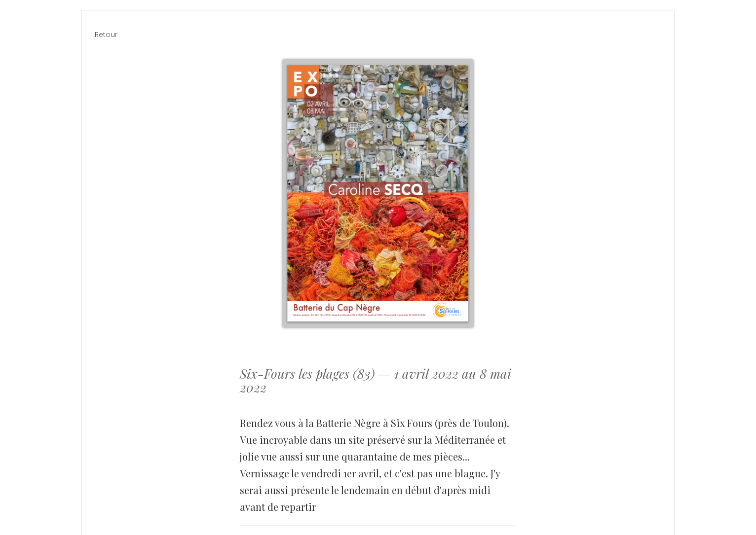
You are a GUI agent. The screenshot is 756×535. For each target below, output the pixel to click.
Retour (106, 35)
